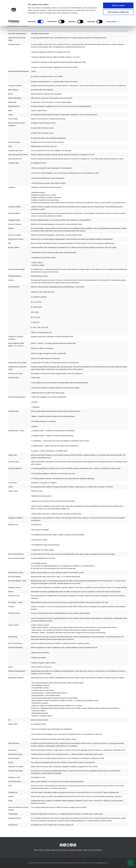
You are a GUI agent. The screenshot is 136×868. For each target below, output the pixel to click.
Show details (112, 22)
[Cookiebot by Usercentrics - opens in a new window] (14, 22)
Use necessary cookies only (118, 12)
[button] (131, 863)
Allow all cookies (118, 5)
